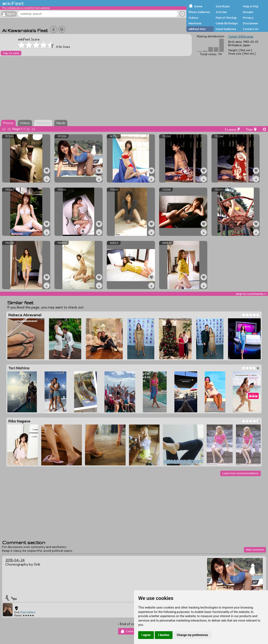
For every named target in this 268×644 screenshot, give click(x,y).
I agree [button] (146, 635)
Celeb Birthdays (227, 23)
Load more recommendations (240, 473)
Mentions (195, 23)
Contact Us (251, 29)
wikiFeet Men (197, 29)
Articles (221, 12)
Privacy (248, 18)
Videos (193, 18)
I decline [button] (164, 635)
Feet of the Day (226, 18)
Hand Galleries (226, 29)
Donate (248, 12)
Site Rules (223, 6)
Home (198, 6)
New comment (255, 550)
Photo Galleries (199, 12)
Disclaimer (250, 23)
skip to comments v (251, 294)
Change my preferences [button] (192, 635)
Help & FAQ (251, 6)
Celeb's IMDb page (241, 37)
